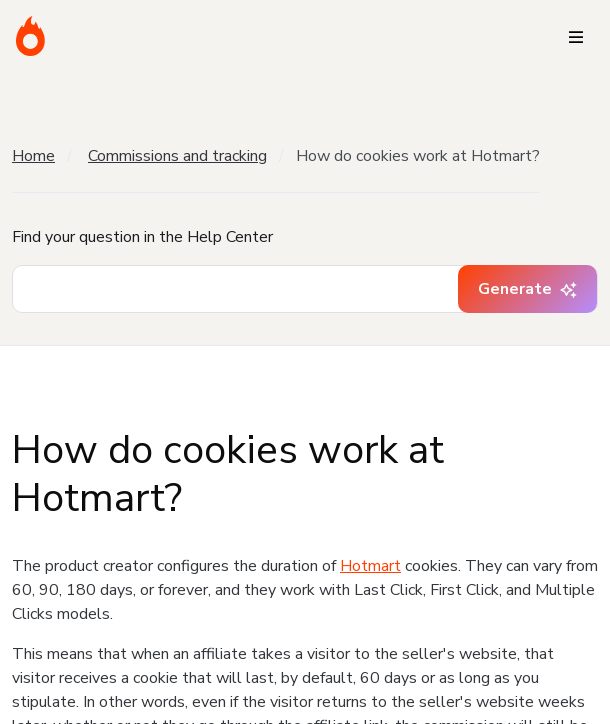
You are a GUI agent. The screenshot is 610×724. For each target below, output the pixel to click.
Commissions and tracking (177, 156)
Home (33, 156)
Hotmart (370, 566)
